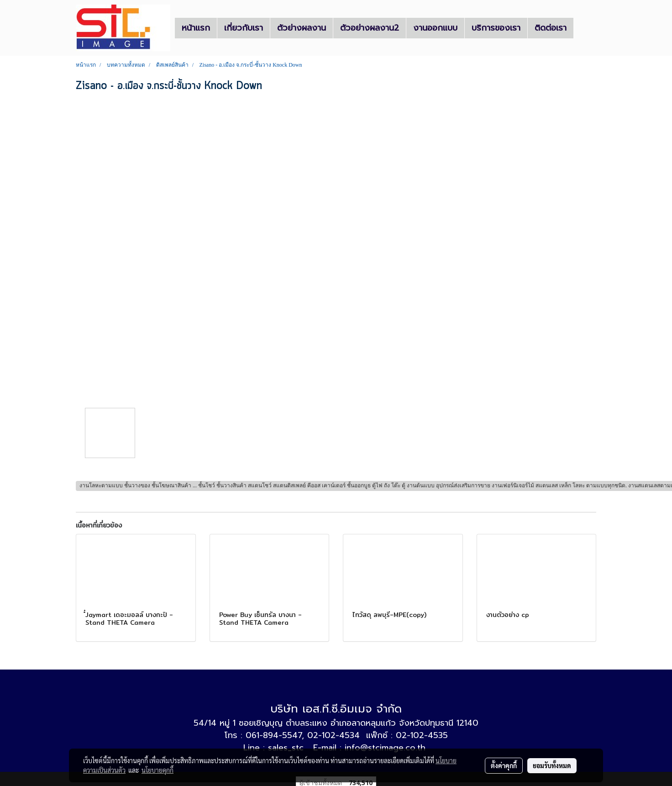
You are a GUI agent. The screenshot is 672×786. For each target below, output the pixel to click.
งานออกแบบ (435, 28)
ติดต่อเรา (551, 28)
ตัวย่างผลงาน (302, 28)
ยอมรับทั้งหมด (552, 765)
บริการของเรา (496, 28)
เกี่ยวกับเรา (244, 28)
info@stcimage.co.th (385, 748)
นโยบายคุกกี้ (157, 770)
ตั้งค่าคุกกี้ (504, 765)
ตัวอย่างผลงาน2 (370, 28)
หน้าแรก (196, 28)
